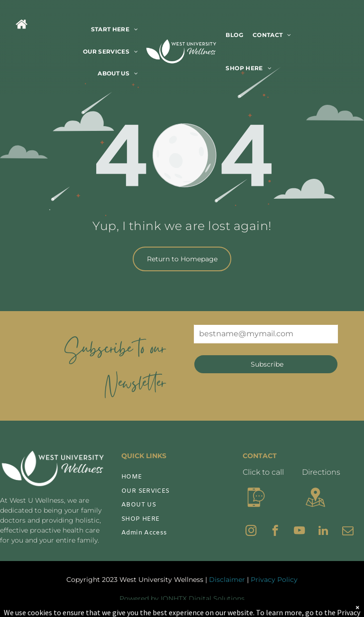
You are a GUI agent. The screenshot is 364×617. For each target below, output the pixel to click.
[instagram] (251, 532)
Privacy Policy (274, 580)
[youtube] (299, 532)
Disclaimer (227, 580)
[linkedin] (323, 532)
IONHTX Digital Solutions (203, 599)
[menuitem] (115, 30)
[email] (348, 532)
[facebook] (275, 532)
